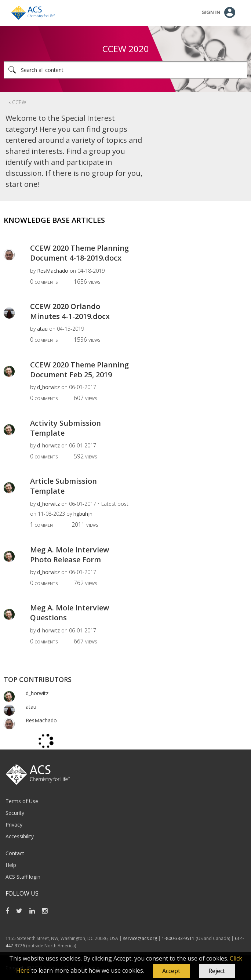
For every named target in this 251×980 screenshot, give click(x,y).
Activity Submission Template (66, 428)
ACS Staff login (23, 877)
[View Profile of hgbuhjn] (83, 514)
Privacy (14, 825)
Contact (15, 853)
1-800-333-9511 (178, 938)
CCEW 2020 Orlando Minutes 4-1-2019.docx (70, 311)
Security (15, 813)
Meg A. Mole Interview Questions (70, 613)
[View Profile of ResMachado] (53, 271)
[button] (171, 971)
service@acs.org (140, 938)
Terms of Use (22, 801)
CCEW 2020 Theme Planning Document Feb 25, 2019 (79, 370)
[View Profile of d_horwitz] (48, 387)
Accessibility (20, 836)
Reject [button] (217, 971)
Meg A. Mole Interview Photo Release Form (70, 555)
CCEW (19, 102)
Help (11, 865)
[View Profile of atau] (42, 329)
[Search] (125, 70)
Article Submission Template (63, 486)
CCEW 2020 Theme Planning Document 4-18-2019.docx (79, 253)
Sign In (211, 12)
